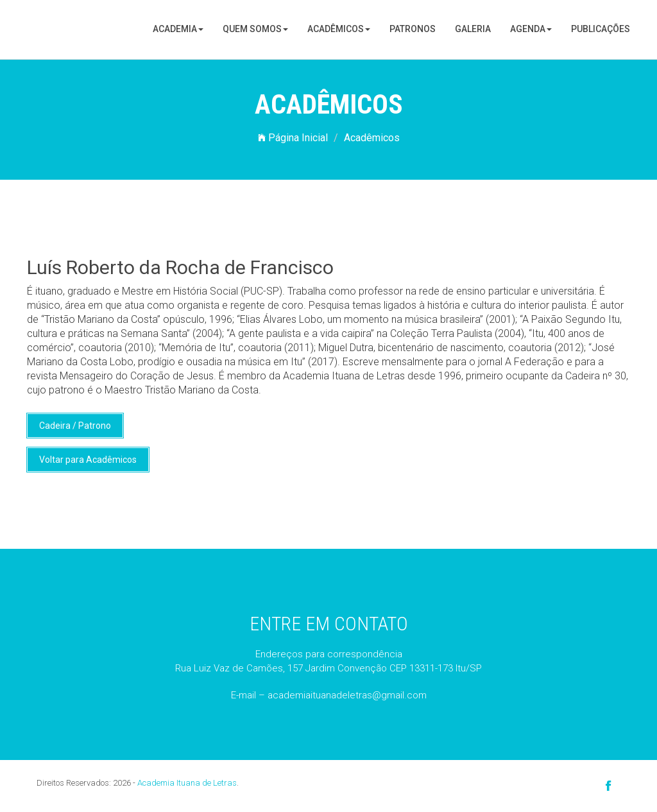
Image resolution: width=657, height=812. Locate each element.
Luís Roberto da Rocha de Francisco (180, 267)
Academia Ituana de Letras (187, 783)
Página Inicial (293, 138)
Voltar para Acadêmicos (88, 460)
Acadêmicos (339, 29)
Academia (178, 29)
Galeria (473, 29)
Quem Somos (255, 29)
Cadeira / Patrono (75, 426)
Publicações (601, 29)
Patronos (413, 29)
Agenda (531, 29)
